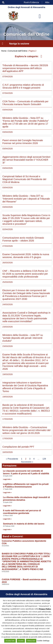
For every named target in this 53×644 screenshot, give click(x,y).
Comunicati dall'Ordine (18, 51)
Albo (47, 2)
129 (44, 459)
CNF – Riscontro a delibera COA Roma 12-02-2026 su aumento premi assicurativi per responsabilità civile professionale (25, 274)
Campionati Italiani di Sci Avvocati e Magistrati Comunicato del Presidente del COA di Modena (24, 179)
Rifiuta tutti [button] (31, 641)
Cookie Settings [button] (43, 641)
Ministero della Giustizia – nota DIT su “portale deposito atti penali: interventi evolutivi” (23, 338)
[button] (3, 2)
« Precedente (12, 459)
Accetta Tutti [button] (10, 641)
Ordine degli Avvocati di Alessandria (26, 7)
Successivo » (27, 462)
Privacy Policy (45, 609)
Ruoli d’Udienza (31, 2)
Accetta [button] (21, 641)
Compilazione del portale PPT (18, 447)
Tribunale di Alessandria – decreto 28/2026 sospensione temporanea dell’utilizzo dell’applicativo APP (25, 68)
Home (4, 51)
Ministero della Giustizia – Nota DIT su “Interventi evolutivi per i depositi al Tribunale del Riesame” (26, 199)
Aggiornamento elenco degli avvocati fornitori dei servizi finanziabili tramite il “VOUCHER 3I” (26, 160)
